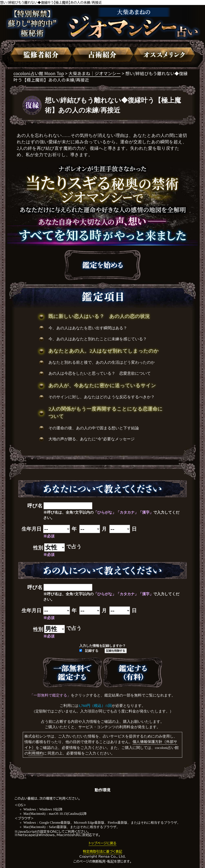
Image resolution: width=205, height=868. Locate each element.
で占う (74, 547)
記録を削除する (116, 651)
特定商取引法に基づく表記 (102, 851)
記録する (89, 651)
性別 (38, 548)
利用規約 (36, 753)
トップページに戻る (102, 843)
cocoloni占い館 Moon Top (39, 73)
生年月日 (31, 529)
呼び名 (35, 506)
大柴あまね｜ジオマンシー (95, 73)
